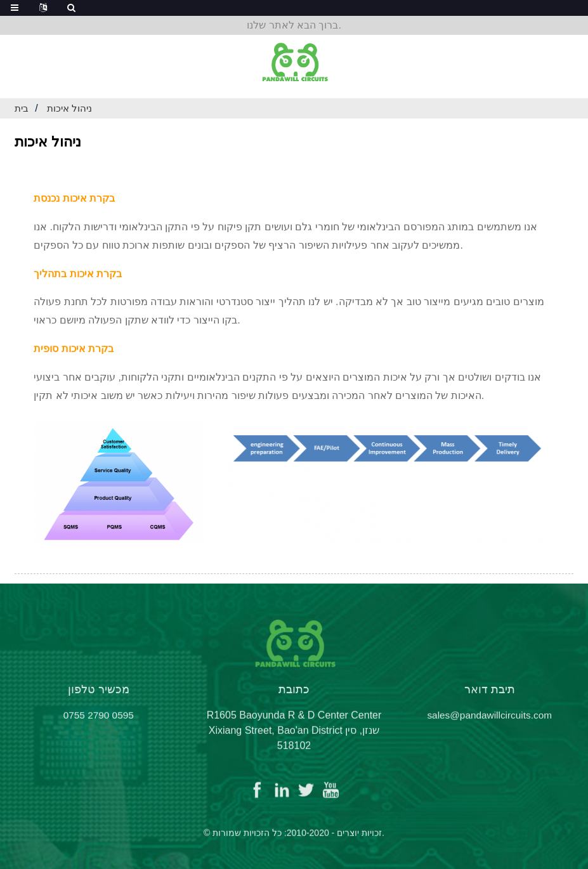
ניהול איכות (72, 108)
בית (22, 108)
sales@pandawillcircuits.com (489, 723)
